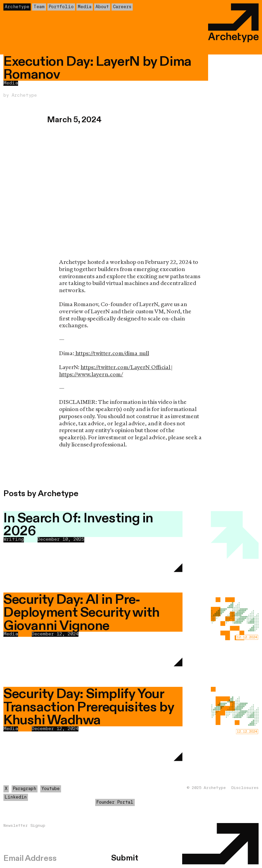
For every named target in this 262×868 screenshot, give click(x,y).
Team (39, 7)
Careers (122, 7)
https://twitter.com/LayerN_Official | (126, 367)
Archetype (17, 7)
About (102, 7)
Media (85, 7)
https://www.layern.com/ (91, 374)
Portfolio (61, 7)
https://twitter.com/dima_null (112, 353)
